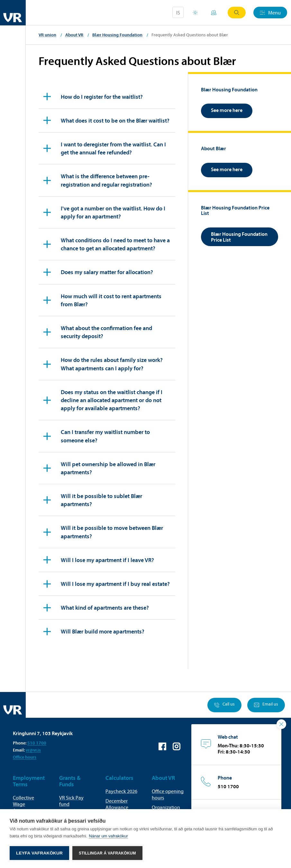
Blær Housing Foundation (117, 35)
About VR (74, 35)
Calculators (119, 778)
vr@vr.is (33, 750)
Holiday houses (195, 13)
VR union (47, 35)
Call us (224, 705)
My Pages (214, 13)
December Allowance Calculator (117, 807)
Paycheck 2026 (121, 791)
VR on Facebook (162, 746)
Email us (266, 705)
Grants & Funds (70, 781)
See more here (227, 110)
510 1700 (37, 743)
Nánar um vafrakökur (108, 836)
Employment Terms (29, 781)
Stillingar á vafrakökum (107, 853)
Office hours (25, 757)
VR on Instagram (177, 746)
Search (237, 13)
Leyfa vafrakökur (39, 853)
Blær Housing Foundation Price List (239, 237)
